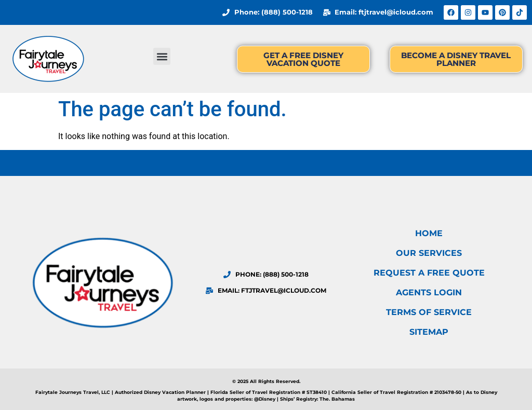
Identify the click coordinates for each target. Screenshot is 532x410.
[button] (162, 56)
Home (429, 233)
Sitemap (429, 332)
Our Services (429, 253)
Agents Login (429, 292)
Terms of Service (429, 312)
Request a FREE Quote (429, 273)
